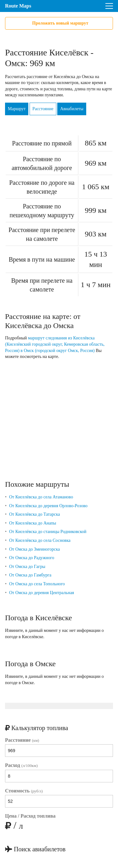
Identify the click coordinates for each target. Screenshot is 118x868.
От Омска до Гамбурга (30, 575)
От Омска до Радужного (32, 558)
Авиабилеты (72, 109)
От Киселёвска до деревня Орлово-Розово (48, 506)
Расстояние (43, 109)
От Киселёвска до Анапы (33, 523)
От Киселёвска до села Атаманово (41, 497)
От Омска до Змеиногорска (34, 549)
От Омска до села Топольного (37, 584)
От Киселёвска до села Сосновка (40, 540)
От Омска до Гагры (27, 567)
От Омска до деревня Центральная (42, 593)
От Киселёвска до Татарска (35, 514)
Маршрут (17, 109)
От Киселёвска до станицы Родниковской (48, 532)
